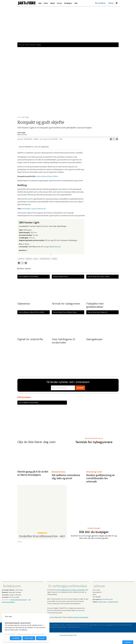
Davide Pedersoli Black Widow (47, 176)
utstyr (21, 259)
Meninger (68, 3)
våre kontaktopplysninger (19, 600)
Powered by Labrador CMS (68, 635)
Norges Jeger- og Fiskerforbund (108, 602)
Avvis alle (41, 638)
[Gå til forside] (27, 3)
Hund (52, 3)
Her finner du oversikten (80, 617)
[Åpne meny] (117, 3)
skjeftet (31, 199)
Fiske (46, 3)
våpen (54, 259)
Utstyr (59, 3)
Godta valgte (29, 638)
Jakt (40, 3)
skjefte (29, 259)
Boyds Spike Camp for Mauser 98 (33, 209)
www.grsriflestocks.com (52, 247)
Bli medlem (100, 3)
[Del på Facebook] (111, 139)
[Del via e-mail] (117, 139)
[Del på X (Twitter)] (114, 139)
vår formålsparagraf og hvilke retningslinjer (71, 590)
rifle (36, 259)
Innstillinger (128, 642)
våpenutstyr (45, 259)
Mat (76, 3)
